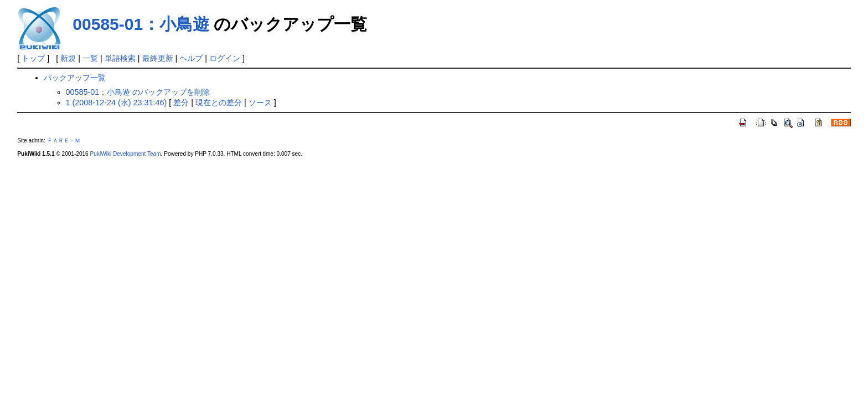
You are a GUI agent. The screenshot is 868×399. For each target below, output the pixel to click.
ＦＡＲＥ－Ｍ (64, 140)
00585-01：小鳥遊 (141, 24)
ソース (260, 103)
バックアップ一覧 (75, 78)
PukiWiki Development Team (126, 154)
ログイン (225, 58)
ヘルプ (191, 58)
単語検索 (120, 58)
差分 (181, 103)
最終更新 (158, 58)
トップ (33, 58)
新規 (68, 58)
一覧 (90, 58)
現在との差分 (219, 103)
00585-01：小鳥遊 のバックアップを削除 (138, 92)
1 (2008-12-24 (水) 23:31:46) (117, 103)
